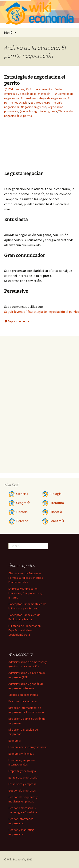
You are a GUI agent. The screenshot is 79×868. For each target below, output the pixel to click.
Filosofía (52, 512)
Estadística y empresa (22, 784)
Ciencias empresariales (23, 695)
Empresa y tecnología (22, 771)
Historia (18, 512)
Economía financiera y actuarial (28, 747)
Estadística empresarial (23, 777)
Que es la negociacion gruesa (38, 111)
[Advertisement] (52, 147)
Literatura (53, 503)
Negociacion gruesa (34, 107)
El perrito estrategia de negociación (44, 98)
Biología (52, 494)
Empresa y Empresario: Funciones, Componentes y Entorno (26, 593)
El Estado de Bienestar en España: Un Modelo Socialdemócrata (25, 630)
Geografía (19, 503)
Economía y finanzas (21, 754)
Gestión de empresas (22, 790)
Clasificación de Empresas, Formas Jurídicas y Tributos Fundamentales (26, 578)
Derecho (18, 521)
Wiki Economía (16, 859)
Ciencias (18, 494)
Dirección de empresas (23, 701)
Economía (53, 521)
